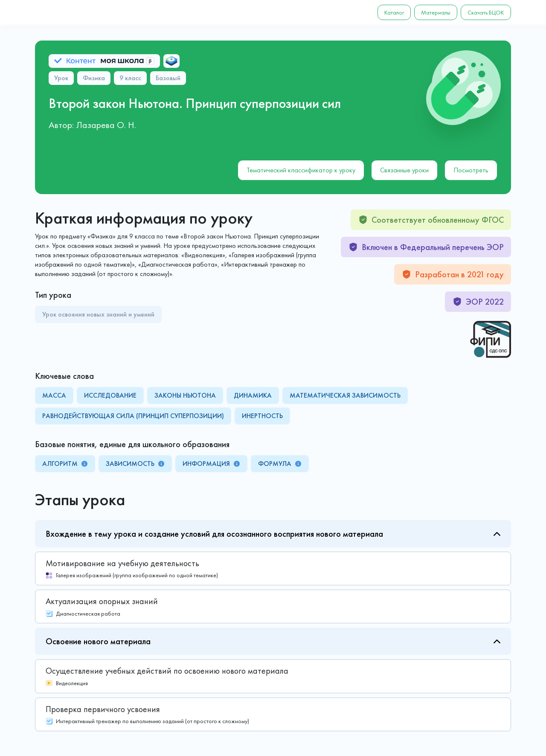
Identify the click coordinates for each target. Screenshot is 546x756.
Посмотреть (471, 170)
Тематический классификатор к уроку (301, 170)
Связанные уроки (404, 170)
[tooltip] (84, 464)
